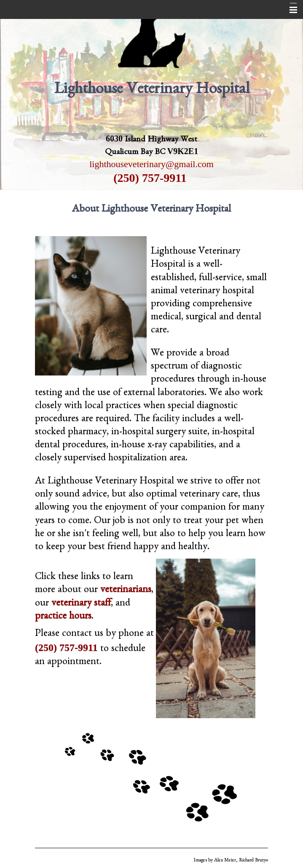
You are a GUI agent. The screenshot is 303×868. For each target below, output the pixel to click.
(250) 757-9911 (150, 178)
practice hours (63, 617)
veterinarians (126, 591)
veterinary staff (81, 604)
